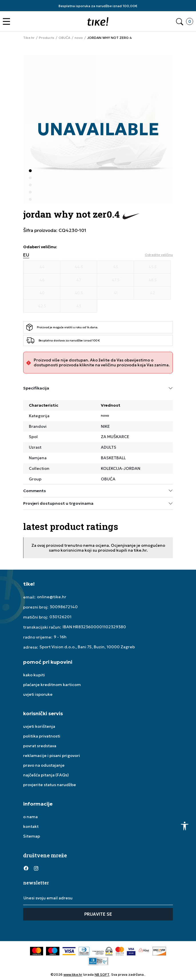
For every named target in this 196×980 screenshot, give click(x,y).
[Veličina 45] (116, 267)
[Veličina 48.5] (152, 280)
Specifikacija (98, 388)
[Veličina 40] (42, 293)
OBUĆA (64, 38)
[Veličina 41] (116, 293)
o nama (30, 817)
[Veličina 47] (79, 280)
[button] (8, 22)
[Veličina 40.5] (79, 293)
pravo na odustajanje (44, 765)
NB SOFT (102, 974)
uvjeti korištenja (39, 726)
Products (47, 38)
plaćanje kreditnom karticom (52, 685)
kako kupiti (34, 675)
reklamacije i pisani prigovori (52, 756)
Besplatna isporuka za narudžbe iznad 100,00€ (98, 6)
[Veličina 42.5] (42, 306)
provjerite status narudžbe (50, 785)
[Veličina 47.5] (116, 280)
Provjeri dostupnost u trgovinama (98, 503)
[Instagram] (36, 868)
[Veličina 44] (42, 267)
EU (26, 255)
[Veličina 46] (42, 280)
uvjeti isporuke (38, 694)
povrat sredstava (40, 746)
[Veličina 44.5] (79, 267)
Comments (98, 491)
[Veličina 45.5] (152, 267)
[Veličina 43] (79, 306)
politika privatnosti (42, 736)
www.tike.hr (73, 974)
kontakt (31, 826)
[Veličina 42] (152, 293)
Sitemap (32, 836)
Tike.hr (29, 38)
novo (79, 38)
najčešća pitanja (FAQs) (46, 775)
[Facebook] (26, 868)
